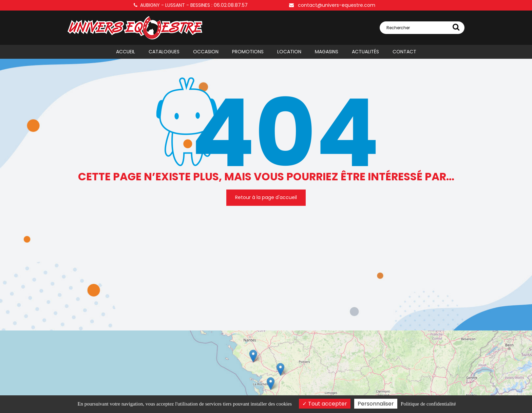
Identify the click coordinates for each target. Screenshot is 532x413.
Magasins (327, 52)
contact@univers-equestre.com (332, 5)
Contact (404, 52)
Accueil (126, 52)
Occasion (206, 52)
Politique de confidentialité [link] (428, 404)
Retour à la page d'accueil (266, 197)
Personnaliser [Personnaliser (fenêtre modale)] (376, 404)
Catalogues (164, 52)
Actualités (365, 52)
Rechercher (423, 27)
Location (289, 52)
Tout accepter (325, 404)
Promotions (248, 52)
